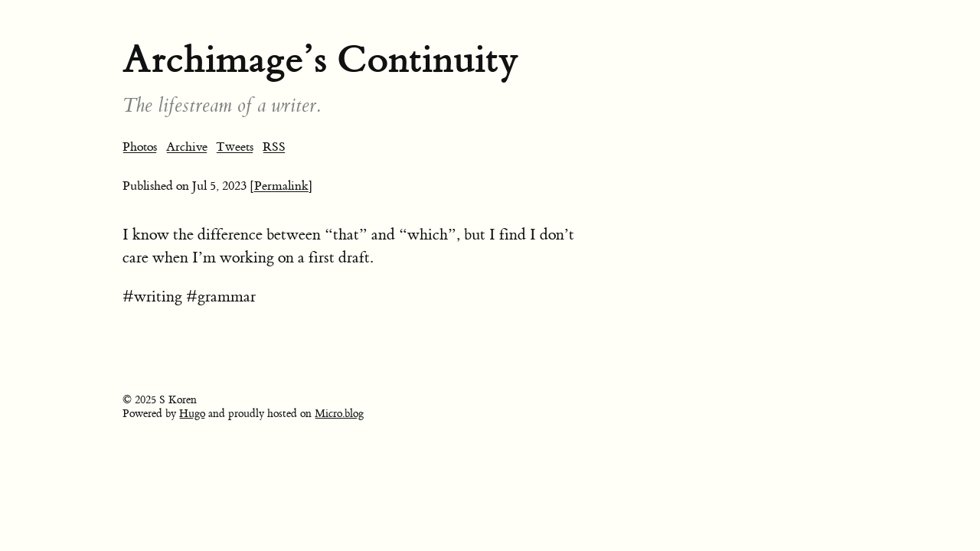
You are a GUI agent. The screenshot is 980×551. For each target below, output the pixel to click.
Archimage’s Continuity (320, 59)
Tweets (235, 147)
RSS (274, 147)
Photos (140, 147)
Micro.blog (339, 414)
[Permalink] (281, 186)
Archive (187, 147)
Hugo (192, 414)
